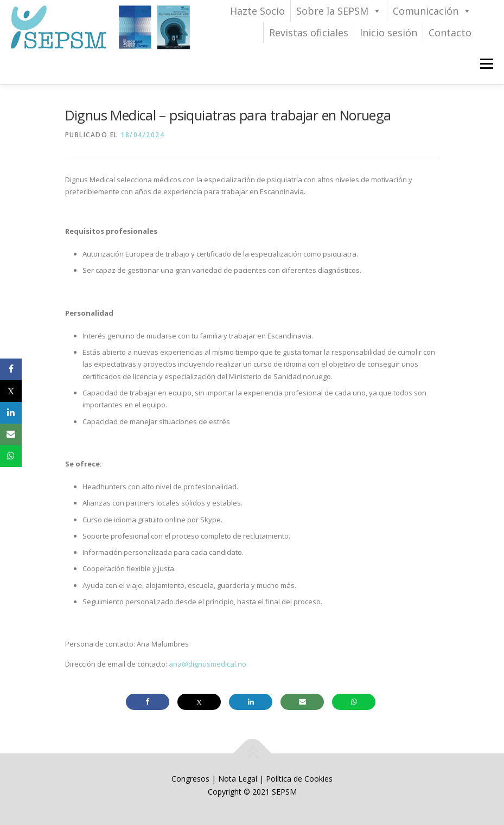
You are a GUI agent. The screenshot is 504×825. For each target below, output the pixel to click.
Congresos (192, 779)
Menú (486, 63)
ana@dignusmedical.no (208, 664)
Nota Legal (238, 779)
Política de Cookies (299, 779)
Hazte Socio (257, 11)
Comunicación (432, 11)
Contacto (450, 33)
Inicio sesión (388, 33)
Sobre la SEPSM (339, 11)
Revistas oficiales (309, 33)
